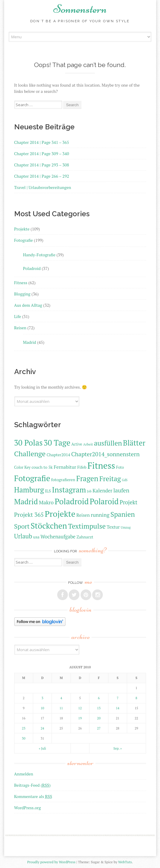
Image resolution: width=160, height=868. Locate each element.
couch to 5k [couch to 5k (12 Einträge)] (42, 467)
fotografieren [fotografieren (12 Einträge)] (63, 480)
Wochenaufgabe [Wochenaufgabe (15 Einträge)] (58, 537)
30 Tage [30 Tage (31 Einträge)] (57, 443)
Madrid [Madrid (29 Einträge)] (26, 501)
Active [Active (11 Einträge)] (77, 444)
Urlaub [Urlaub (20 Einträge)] (23, 536)
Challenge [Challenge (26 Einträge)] (30, 454)
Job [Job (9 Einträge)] (89, 491)
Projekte (22, 229)
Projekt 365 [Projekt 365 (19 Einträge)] (29, 515)
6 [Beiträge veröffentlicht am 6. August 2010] (99, 698)
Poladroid (32, 268)
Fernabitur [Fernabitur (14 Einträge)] (65, 467)
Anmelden (24, 774)
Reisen (20, 328)
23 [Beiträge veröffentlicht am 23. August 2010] (24, 728)
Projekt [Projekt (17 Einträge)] (129, 502)
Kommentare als (33, 796)
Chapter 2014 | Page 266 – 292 (42, 176)
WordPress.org (28, 808)
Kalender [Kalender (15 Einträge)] (102, 491)
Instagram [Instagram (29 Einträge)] (69, 490)
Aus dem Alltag (28, 305)
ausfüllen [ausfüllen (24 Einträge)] (108, 443)
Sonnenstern (80, 9)
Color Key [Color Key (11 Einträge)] (23, 467)
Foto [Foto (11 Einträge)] (120, 467)
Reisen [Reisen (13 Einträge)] (83, 515)
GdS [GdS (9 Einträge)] (125, 480)
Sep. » (118, 748)
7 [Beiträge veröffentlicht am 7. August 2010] (118, 698)
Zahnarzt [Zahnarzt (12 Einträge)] (85, 537)
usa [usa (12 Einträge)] (36, 537)
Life (18, 316)
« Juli (43, 748)
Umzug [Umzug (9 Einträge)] (125, 527)
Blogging (22, 294)
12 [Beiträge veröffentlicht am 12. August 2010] (80, 708)
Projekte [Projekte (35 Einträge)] (60, 514)
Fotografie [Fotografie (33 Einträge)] (32, 478)
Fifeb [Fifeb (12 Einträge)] (82, 467)
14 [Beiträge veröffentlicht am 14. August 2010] (118, 708)
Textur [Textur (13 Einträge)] (113, 527)
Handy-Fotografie (39, 255)
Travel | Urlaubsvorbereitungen (43, 187)
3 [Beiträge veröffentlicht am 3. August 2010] (42, 698)
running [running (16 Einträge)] (100, 515)
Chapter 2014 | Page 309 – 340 (42, 154)
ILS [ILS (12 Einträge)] (48, 491)
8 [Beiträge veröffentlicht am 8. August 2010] (136, 698)
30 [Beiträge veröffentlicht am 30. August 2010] (24, 738)
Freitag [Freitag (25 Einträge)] (110, 479)
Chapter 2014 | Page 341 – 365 (42, 142)
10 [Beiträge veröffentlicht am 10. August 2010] (42, 708)
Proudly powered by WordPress (51, 862)
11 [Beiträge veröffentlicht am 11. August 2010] (61, 708)
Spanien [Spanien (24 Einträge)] (123, 514)
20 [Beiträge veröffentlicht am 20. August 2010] (99, 718)
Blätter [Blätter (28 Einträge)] (134, 443)
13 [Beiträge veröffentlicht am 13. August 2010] (99, 708)
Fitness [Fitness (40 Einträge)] (101, 465)
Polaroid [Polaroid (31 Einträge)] (104, 501)
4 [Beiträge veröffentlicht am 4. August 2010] (61, 698)
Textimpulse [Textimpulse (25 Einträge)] (87, 526)
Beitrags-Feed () (32, 785)
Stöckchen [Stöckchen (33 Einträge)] (49, 526)
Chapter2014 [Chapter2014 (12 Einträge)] (58, 455)
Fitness (21, 283)
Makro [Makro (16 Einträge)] (46, 502)
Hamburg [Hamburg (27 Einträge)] (29, 490)
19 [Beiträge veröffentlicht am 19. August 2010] (80, 718)
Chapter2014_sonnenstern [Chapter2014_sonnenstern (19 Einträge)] (105, 454)
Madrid (30, 342)
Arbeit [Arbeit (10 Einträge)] (88, 444)
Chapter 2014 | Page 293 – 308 (42, 165)
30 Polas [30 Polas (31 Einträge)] (28, 443)
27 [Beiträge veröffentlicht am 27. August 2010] (99, 728)
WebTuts (125, 862)
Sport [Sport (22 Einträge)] (22, 526)
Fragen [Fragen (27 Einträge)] (87, 478)
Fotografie (24, 240)
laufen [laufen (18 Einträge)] (121, 490)
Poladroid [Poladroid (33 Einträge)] (72, 501)
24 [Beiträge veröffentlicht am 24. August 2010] (42, 728)
